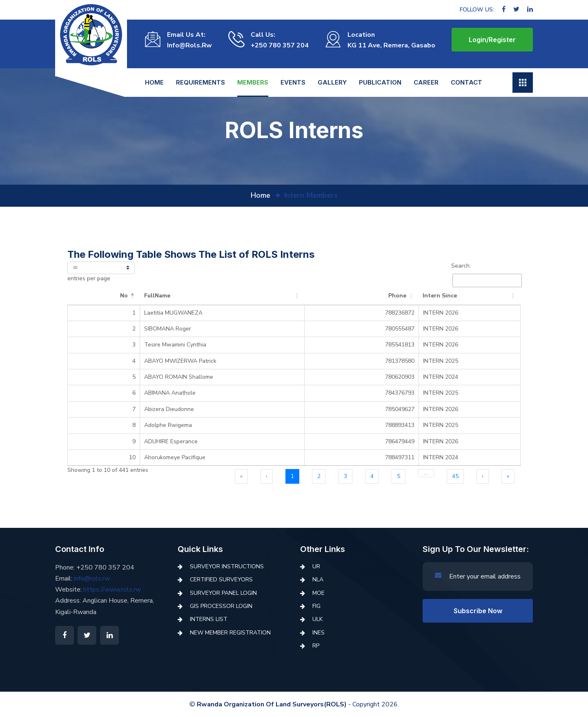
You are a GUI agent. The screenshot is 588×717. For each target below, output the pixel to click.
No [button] (102, 296)
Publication (380, 82)
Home (154, 82)
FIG (316, 606)
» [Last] (508, 476)
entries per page (89, 278)
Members (253, 82)
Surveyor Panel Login (223, 593)
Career (426, 82)
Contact (467, 82)
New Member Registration (230, 633)
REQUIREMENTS (200, 82)
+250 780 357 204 (280, 45)
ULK (317, 619)
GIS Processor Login (221, 606)
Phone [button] (393, 296)
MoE (318, 593)
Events (293, 82)
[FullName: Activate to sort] (226, 296)
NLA (318, 580)
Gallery (332, 82)
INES (318, 633)
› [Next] (483, 476)
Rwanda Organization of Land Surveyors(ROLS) (272, 704)
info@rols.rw (189, 45)
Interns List (209, 619)
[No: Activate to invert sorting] (93, 296)
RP (316, 646)
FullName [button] (135, 296)
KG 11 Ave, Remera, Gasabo (391, 45)
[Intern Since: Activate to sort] (467, 296)
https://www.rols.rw (112, 590)
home (261, 195)
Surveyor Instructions (227, 566)
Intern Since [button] (436, 296)
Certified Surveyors (221, 580)
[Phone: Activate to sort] (375, 296)
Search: (461, 266)
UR (316, 566)
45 (455, 476)
